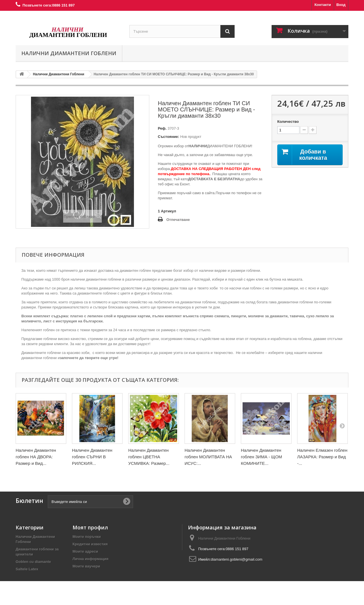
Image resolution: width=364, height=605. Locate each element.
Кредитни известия (90, 544)
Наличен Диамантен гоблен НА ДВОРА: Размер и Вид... (36, 457)
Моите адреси (85, 551)
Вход (341, 5)
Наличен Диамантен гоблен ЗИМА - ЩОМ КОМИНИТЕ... (261, 457)
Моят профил (90, 527)
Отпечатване (178, 220)
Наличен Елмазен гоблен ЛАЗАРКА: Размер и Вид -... (322, 457)
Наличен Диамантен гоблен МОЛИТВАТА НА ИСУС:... (208, 457)
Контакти (323, 5)
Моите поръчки (87, 537)
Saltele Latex (27, 569)
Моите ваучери (86, 566)
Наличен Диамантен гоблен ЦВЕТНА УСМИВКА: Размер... (149, 457)
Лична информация (90, 559)
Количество (288, 122)
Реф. (162, 128)
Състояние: (168, 137)
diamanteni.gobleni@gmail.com (237, 559)
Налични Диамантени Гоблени (69, 53)
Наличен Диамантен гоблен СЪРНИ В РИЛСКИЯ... (92, 457)
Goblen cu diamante (33, 562)
